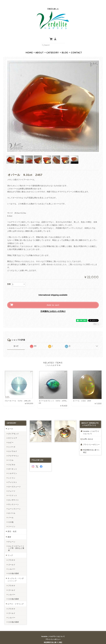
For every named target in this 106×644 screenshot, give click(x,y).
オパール (12, 508)
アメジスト (13, 477)
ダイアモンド (14, 428)
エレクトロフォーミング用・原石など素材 (16, 543)
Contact (76, 47)
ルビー (11, 437)
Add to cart (53, 300)
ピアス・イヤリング (16, 598)
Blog (65, 47)
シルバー (12, 564)
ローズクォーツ (14, 481)
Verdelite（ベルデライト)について (91, 427)
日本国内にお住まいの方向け (53, 306)
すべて (16, 341)
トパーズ (12, 441)
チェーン (12, 536)
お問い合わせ (88, 434)
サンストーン (14, 499)
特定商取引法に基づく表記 (91, 446)
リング (10, 550)
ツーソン (12, 521)
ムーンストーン (14, 503)
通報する (96, 319)
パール (11, 512)
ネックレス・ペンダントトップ (16, 574)
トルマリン (13, 468)
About (40, 47)
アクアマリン (14, 450)
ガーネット (13, 464)
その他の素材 (14, 568)
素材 (9, 532)
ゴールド (12, 559)
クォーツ (12, 486)
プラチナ (12, 555)
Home (29, 47)
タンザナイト (14, 495)
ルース (10, 423)
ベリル (11, 455)
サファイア (13, 433)
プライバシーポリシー (91, 439)
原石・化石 (12, 526)
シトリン (12, 473)
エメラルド (13, 446)
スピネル (12, 459)
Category (53, 47)
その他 (11, 517)
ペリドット (13, 490)
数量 (9, 279)
